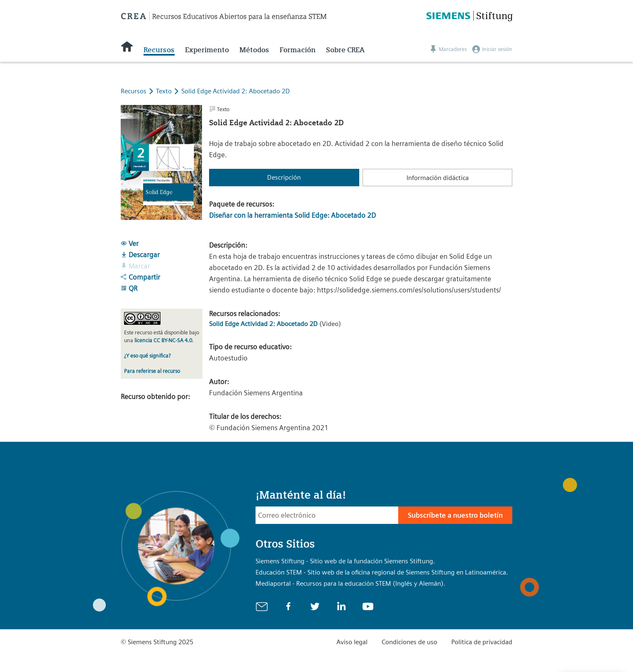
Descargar (140, 255)
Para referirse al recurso (152, 371)
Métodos (254, 50)
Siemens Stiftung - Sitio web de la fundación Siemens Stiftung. (345, 561)
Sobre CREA (345, 50)
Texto (165, 91)
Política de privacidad (482, 642)
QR (129, 288)
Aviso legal (352, 642)
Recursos (159, 50)
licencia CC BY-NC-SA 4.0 (163, 340)
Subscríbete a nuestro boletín (455, 515)
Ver (130, 243)
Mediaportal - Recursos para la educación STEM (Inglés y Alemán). (351, 583)
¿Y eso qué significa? (147, 356)
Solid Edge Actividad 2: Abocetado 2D (236, 91)
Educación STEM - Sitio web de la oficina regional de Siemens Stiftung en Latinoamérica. (382, 572)
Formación (298, 50)
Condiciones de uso (409, 642)
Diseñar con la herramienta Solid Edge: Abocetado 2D (292, 215)
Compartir (140, 277)
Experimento (207, 50)
